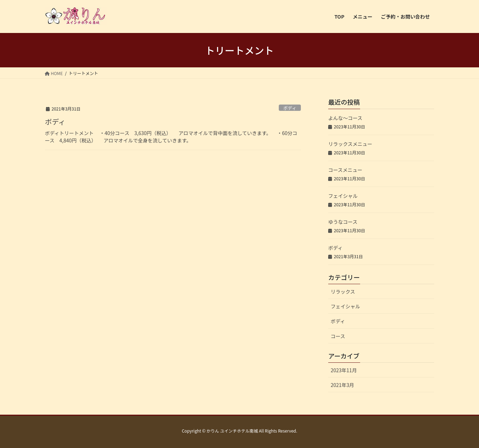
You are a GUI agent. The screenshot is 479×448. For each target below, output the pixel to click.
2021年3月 (342, 385)
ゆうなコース (343, 222)
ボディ (290, 108)
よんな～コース (345, 118)
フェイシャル (343, 196)
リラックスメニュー (350, 144)
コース (338, 336)
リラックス (343, 292)
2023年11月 (344, 370)
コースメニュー (345, 170)
